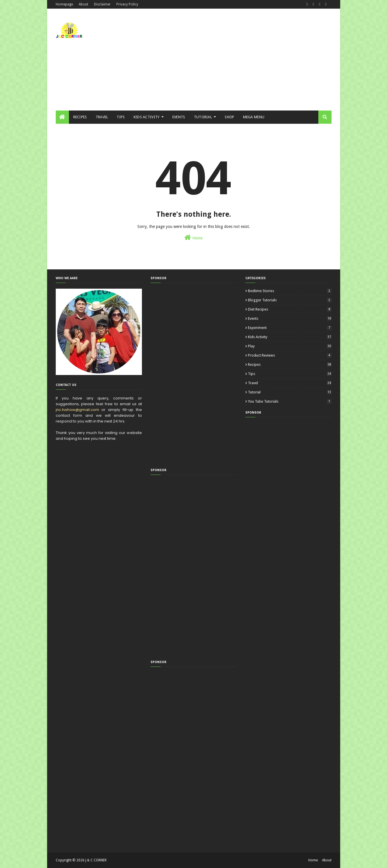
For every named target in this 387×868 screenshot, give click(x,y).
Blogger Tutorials (290, 300)
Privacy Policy (127, 4)
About (83, 4)
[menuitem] (62, 117)
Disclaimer (102, 4)
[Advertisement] (227, 58)
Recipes (290, 364)
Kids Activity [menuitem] (147, 117)
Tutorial (290, 392)
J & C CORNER (96, 860)
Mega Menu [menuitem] (254, 117)
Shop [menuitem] (229, 117)
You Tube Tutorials (290, 401)
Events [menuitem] (179, 117)
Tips (290, 374)
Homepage (64, 4)
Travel (290, 383)
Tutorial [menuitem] (203, 117)
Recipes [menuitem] (80, 117)
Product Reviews (290, 355)
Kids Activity (290, 337)
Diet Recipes (290, 309)
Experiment (290, 328)
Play (290, 346)
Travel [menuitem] (102, 117)
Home (193, 237)
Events (290, 318)
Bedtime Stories (290, 291)
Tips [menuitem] (121, 117)
